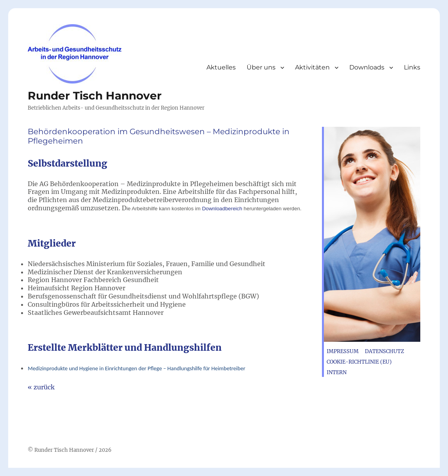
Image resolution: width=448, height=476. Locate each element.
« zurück (41, 387)
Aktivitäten (312, 67)
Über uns (261, 67)
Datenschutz (385, 351)
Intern (337, 372)
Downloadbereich (223, 209)
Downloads (367, 67)
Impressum (343, 351)
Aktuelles (221, 67)
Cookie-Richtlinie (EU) (359, 362)
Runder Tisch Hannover (95, 96)
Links (412, 67)
